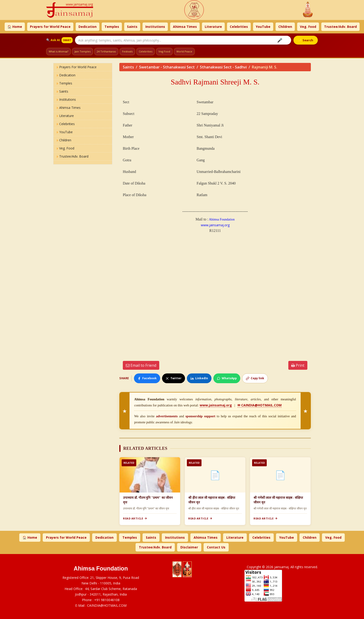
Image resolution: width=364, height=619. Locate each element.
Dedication (88, 27)
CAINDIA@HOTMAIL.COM (107, 605)
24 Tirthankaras (106, 51)
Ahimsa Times (185, 27)
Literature (213, 27)
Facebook (147, 378)
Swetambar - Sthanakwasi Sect (167, 67)
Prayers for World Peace (50, 27)
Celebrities (239, 27)
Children (285, 27)
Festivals (127, 51)
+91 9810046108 (107, 600)
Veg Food (164, 51)
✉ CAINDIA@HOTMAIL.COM (260, 405)
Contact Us (216, 547)
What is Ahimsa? (58, 51)
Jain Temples (83, 51)
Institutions (155, 27)
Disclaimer (189, 547)
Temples (112, 27)
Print (298, 365)
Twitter (174, 378)
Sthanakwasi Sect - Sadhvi (223, 67)
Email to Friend (141, 365)
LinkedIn (199, 378)
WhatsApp (227, 378)
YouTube (263, 27)
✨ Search (306, 40)
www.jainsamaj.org (215, 225)
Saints (132, 27)
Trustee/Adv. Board (340, 27)
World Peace (184, 51)
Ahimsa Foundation (221, 219)
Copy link (255, 378)
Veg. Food (308, 27)
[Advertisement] (215, 296)
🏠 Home (15, 27)
